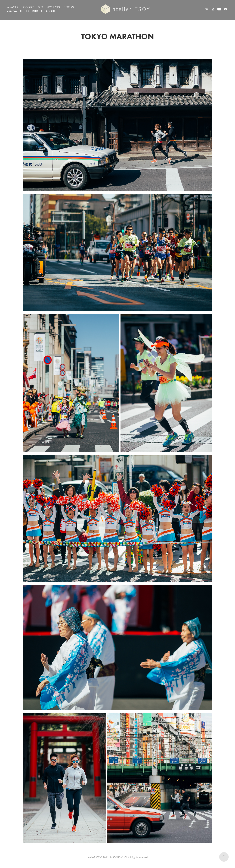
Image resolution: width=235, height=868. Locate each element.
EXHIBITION (34, 11)
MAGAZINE (15, 11)
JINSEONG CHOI (118, 857)
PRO (40, 7)
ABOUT (51, 11)
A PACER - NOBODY (20, 7)
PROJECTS (53, 7)
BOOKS (69, 7)
